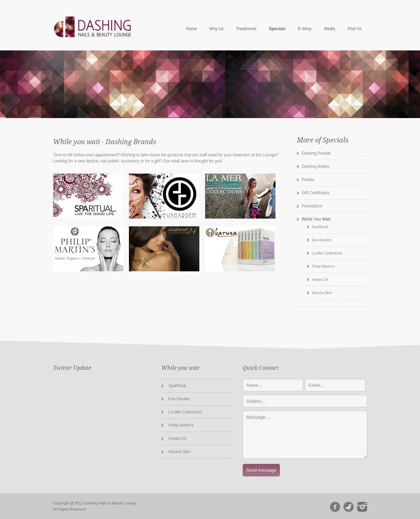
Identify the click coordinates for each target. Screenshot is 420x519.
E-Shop (305, 29)
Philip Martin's (323, 266)
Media (329, 29)
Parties (308, 180)
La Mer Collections (327, 253)
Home (191, 29)
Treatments (246, 29)
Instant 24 (320, 279)
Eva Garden (322, 240)
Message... (305, 435)
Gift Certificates (316, 193)
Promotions (312, 206)
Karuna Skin (322, 293)
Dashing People (316, 153)
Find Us (355, 29)
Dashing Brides (316, 166)
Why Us (216, 29)
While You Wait (316, 219)
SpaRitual (320, 227)
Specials (277, 29)
